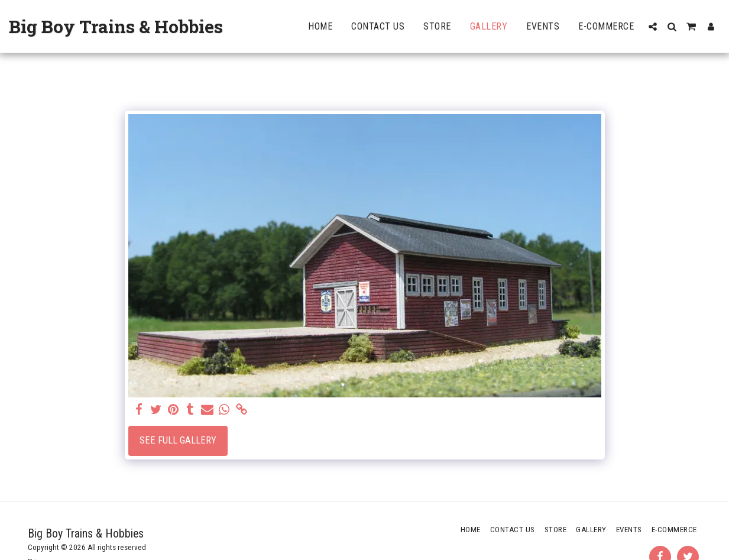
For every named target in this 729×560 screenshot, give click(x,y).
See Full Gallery (178, 440)
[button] (653, 27)
